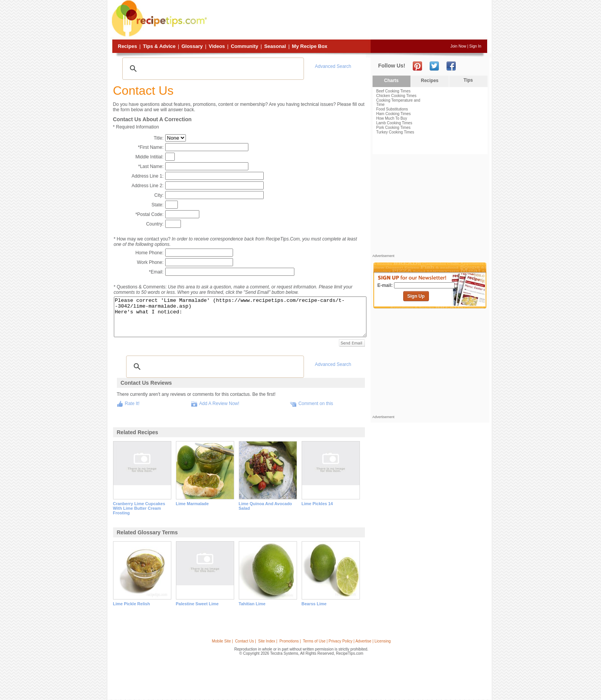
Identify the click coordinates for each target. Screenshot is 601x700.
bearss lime (314, 604)
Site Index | (268, 641)
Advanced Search (333, 66)
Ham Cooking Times (394, 114)
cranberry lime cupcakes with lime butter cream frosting (139, 508)
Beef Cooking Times (394, 91)
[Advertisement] (348, 20)
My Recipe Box (310, 46)
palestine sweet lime (197, 604)
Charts (391, 81)
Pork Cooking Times (393, 128)
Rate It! (132, 404)
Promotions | (290, 641)
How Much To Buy (392, 118)
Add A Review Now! (219, 404)
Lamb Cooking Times (394, 123)
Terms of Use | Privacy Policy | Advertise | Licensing (347, 641)
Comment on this (316, 404)
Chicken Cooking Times (397, 96)
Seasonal (275, 46)
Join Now (458, 46)
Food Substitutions (392, 109)
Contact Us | (245, 641)
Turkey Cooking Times (395, 132)
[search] (212, 69)
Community (245, 46)
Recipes (128, 46)
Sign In (475, 46)
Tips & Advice (159, 46)
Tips (468, 80)
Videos (217, 46)
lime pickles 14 (317, 504)
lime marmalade (192, 504)
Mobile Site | (223, 641)
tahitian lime (252, 604)
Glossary (192, 46)
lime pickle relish (132, 604)
